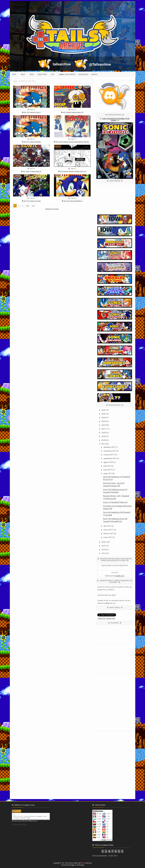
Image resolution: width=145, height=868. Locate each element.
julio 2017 (107, 466)
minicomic (71, 171)
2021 (103, 429)
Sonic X (28, 171)
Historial (49, 209)
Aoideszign (80, 865)
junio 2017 (108, 470)
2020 (103, 433)
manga (61, 142)
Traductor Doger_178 (77, 112)
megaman (66, 142)
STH (28, 112)
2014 (103, 550)
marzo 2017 (108, 530)
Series (32, 74)
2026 (103, 410)
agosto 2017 (108, 462)
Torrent (55, 209)
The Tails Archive (67, 863)
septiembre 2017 (110, 458)
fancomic (66, 171)
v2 (40, 112)
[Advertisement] (52, 225)
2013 (103, 553)
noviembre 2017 (110, 451)
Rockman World (73, 142)
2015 (103, 546)
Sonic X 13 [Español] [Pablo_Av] (115, 502)
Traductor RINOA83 (35, 142)
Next (28, 206)
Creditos (94, 74)
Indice (23, 74)
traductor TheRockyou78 (85, 142)
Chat (53, 74)
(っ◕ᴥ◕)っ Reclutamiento (67, 74)
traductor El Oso (34, 112)
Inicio (14, 74)
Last (33, 206)
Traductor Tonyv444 (35, 201)
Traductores (42, 74)
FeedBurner (120, 576)
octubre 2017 (109, 455)
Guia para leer (83, 74)
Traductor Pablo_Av (36, 171)
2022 (103, 425)
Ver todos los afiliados (19, 825)
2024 (103, 418)
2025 (103, 414)
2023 (103, 421)
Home (15, 81)
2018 (103, 440)
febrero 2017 (109, 534)
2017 (25, 112)
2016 (103, 542)
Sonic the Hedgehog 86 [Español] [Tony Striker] (116, 120)
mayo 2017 (108, 473)
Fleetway (69, 112)
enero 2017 (108, 537)
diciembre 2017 (109, 447)
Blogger (72, 865)
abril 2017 (107, 526)
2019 (103, 436)
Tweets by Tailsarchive (106, 618)
